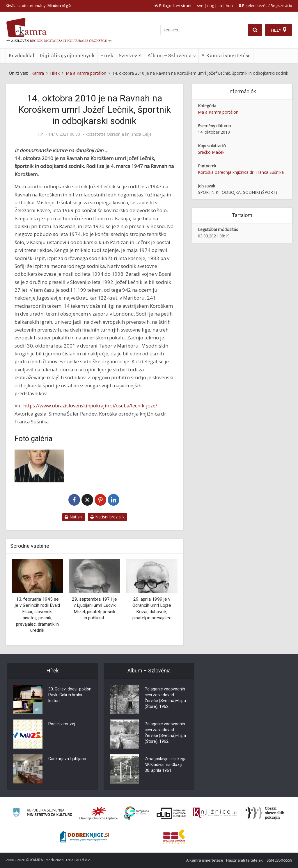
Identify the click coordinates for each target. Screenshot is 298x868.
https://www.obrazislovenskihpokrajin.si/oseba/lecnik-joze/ (90, 406)
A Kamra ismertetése (226, 55)
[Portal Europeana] (137, 813)
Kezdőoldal (21, 55)
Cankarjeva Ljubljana (67, 759)
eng (211, 6)
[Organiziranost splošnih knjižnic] (99, 813)
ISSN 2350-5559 (279, 860)
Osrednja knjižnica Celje (129, 134)
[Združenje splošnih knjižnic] (174, 837)
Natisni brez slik (107, 517)
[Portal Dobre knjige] (84, 837)
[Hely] (279, 30)
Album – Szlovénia (169, 55)
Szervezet (130, 55)
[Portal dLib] (171, 813)
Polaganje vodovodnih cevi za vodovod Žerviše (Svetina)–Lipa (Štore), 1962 (165, 698)
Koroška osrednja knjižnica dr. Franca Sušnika (241, 172)
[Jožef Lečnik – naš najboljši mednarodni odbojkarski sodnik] (39, 466)
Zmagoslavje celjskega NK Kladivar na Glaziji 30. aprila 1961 (166, 765)
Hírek (107, 55)
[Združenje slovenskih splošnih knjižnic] (215, 813)
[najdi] (255, 30)
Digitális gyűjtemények (67, 55)
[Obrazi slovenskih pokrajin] (265, 813)
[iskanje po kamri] (204, 30)
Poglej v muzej (62, 724)
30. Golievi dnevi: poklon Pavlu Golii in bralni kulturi (70, 695)
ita (220, 6)
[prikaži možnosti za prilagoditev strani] (173, 6)
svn (200, 6)
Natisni (74, 517)
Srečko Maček (211, 152)
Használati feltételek (244, 860)
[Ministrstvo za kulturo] (42, 813)
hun (229, 6)
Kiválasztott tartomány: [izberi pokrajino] (38, 6)
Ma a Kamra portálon (218, 112)
